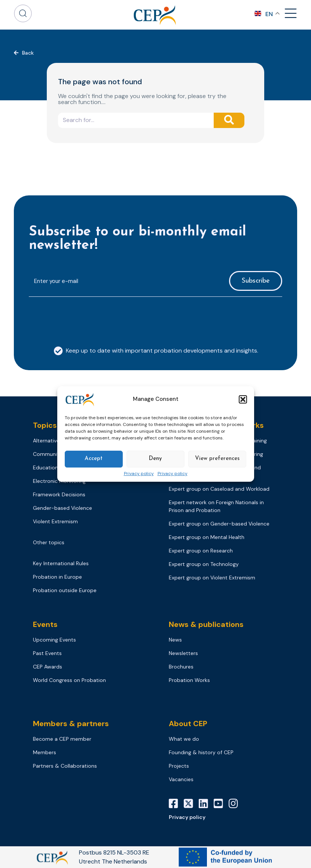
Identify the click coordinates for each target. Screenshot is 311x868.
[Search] (229, 120)
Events (45, 624)
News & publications (206, 624)
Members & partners (71, 724)
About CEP (188, 724)
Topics (45, 425)
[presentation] (86, 317)
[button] (243, 399)
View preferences (217, 459)
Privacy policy (139, 474)
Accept (94, 459)
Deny (155, 459)
